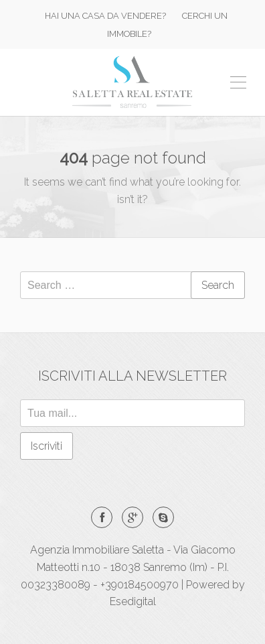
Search (218, 285)
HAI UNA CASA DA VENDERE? (105, 16)
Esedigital (133, 601)
